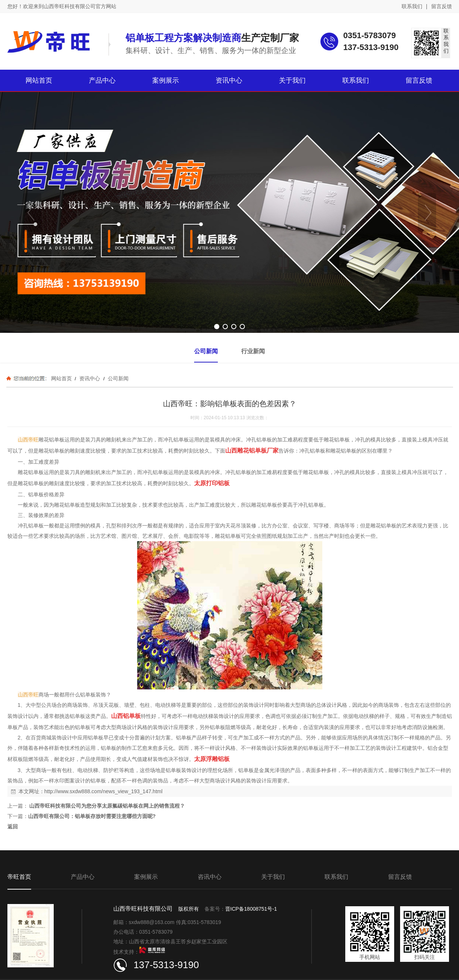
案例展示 (146, 877)
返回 (13, 827)
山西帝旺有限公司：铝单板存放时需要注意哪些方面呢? (92, 816)
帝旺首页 (19, 877)
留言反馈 (442, 6)
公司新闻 (117, 378)
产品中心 (83, 877)
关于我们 (273, 877)
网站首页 (61, 378)
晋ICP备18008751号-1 (251, 909)
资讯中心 (90, 378)
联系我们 (412, 6)
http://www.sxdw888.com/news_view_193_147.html (104, 791)
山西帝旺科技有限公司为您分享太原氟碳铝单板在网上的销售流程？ (107, 806)
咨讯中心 (210, 877)
